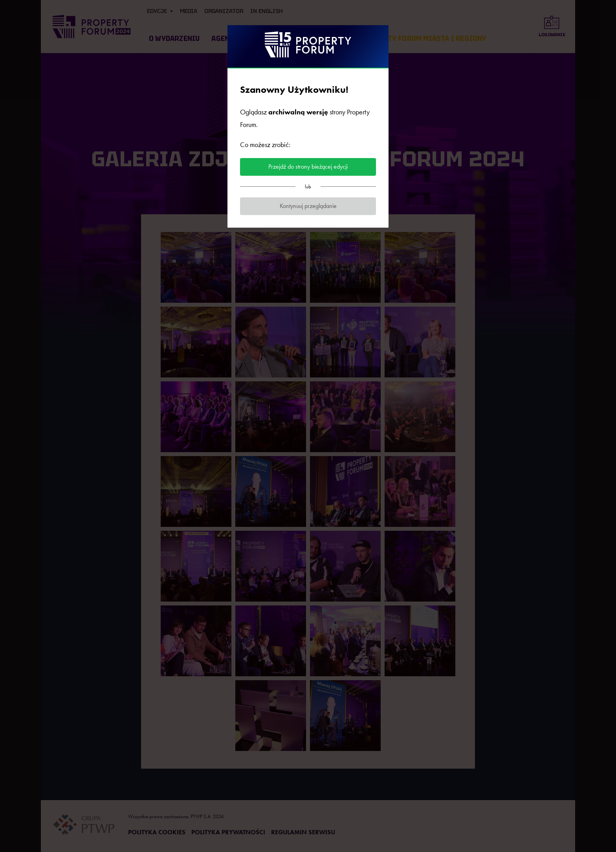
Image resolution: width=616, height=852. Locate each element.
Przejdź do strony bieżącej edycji (308, 167)
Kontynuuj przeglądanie (308, 206)
